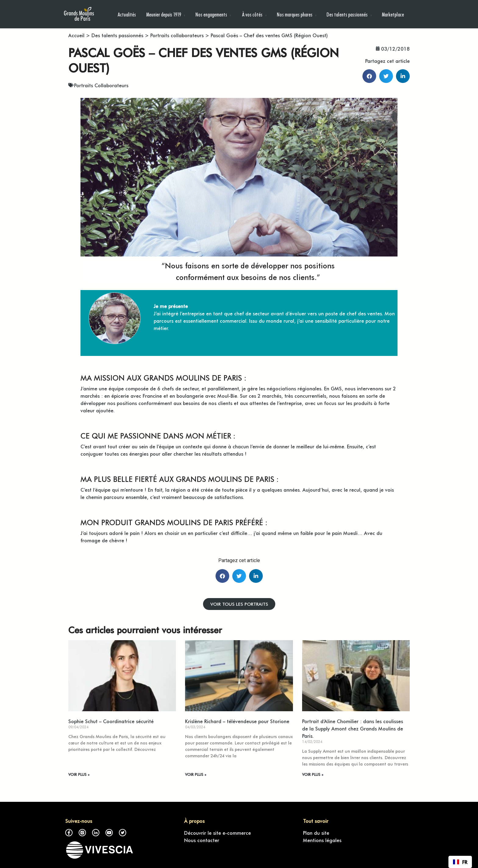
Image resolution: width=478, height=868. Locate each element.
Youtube (109, 833)
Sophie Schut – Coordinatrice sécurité (111, 721)
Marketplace (393, 14)
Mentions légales (322, 840)
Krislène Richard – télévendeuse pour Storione (237, 721)
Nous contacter (202, 840)
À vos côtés (252, 14)
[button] (369, 76)
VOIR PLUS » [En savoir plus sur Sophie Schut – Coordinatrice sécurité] (79, 774)
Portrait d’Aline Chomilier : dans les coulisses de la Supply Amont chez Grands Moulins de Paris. (353, 728)
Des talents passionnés (347, 14)
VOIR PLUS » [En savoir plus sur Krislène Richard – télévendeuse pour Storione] (196, 774)
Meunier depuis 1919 (164, 14)
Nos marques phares (295, 14)
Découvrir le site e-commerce (218, 833)
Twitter (123, 833)
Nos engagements (211, 14)
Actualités (127, 14)
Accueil (76, 35)
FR (460, 862)
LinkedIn (96, 833)
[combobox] (460, 862)
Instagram (82, 833)
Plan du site (316, 833)
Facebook (69, 833)
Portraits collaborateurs (177, 35)
